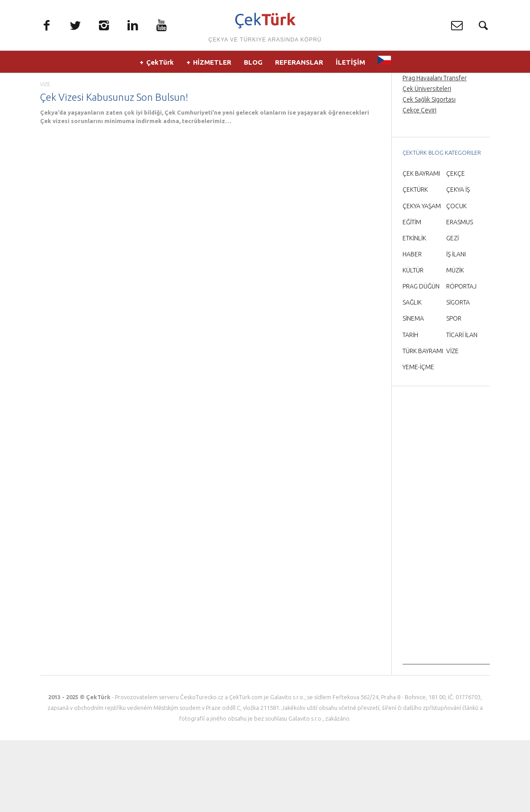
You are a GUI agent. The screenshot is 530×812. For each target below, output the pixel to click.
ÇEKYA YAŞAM (422, 277)
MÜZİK (455, 342)
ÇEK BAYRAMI (421, 245)
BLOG (253, 67)
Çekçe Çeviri (419, 182)
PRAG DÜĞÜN (421, 358)
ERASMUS (460, 293)
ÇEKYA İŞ (458, 261)
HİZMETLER (212, 67)
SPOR (454, 390)
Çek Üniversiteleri (427, 160)
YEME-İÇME (418, 438)
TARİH (410, 406)
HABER (412, 326)
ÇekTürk (160, 67)
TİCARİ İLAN (462, 406)
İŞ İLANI (456, 326)
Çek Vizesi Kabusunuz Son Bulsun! (114, 168)
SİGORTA (458, 374)
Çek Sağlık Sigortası (429, 171)
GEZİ (452, 309)
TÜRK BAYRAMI (423, 422)
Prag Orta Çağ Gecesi (432, 128)
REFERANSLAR (299, 67)
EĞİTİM (412, 293)
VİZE (45, 156)
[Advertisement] (446, 602)
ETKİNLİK (414, 309)
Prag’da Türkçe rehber (433, 139)
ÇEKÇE (456, 245)
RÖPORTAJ (461, 358)
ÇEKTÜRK (415, 261)
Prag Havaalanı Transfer (435, 149)
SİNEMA (413, 390)
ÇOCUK (456, 277)
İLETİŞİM (350, 67)
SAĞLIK (412, 374)
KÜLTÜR (413, 342)
